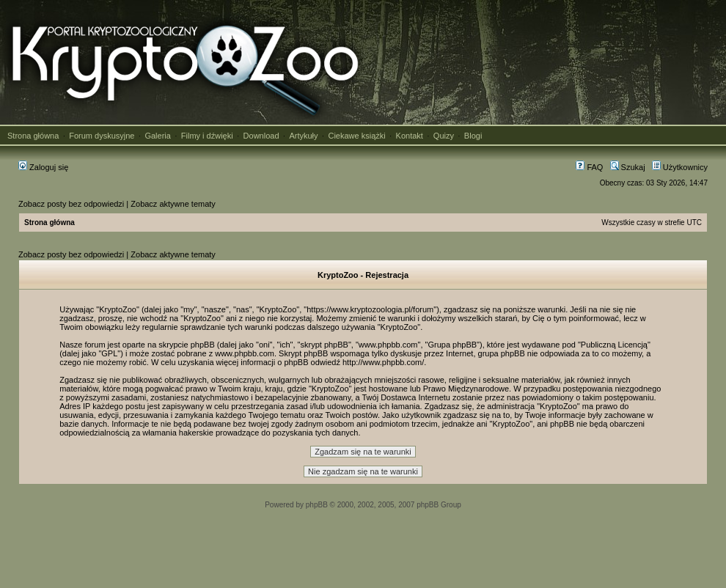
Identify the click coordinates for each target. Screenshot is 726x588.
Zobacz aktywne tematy (173, 204)
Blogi (473, 136)
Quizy (444, 136)
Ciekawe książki (356, 136)
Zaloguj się (43, 167)
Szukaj (628, 167)
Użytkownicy (680, 167)
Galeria (157, 136)
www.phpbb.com (245, 353)
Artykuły (303, 136)
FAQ (589, 167)
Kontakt (410, 136)
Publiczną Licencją (614, 345)
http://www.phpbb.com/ (383, 362)
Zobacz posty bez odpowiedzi (71, 204)
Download (261, 136)
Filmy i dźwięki (207, 136)
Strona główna (33, 136)
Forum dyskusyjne (102, 136)
